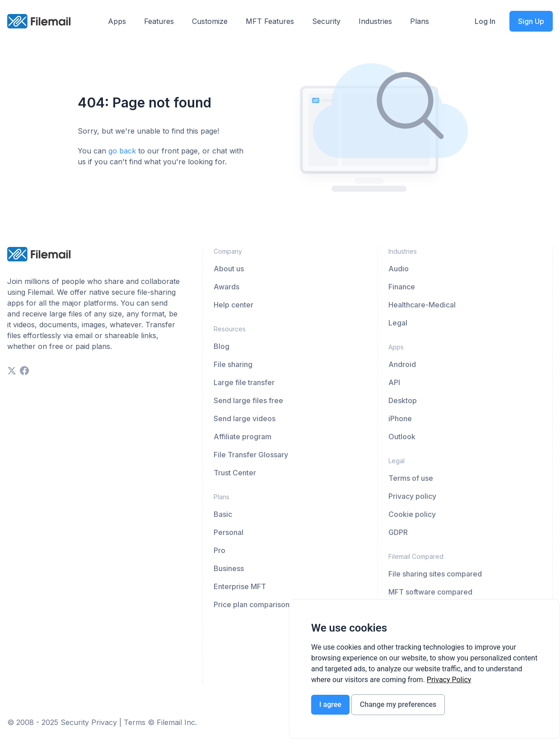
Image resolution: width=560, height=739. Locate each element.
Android (402, 364)
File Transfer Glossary (251, 455)
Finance (402, 287)
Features (159, 21)
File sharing (233, 364)
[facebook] (24, 371)
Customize (210, 21)
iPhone (400, 418)
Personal (229, 532)
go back (122, 151)
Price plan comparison (252, 604)
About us (229, 269)
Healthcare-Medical (422, 305)
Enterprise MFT (240, 586)
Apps (117, 21)
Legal (398, 323)
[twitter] (12, 371)
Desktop (403, 400)
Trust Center (235, 473)
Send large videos (245, 418)
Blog (222, 346)
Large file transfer (244, 382)
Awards (226, 287)
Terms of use (411, 478)
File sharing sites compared (435, 574)
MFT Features (270, 21)
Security (326, 21)
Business (229, 568)
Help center (233, 305)
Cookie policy (412, 514)
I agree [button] (330, 704)
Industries (375, 21)
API (394, 382)
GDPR (398, 532)
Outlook (402, 437)
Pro (219, 550)
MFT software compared (430, 592)
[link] (449, 680)
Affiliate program (243, 437)
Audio (399, 269)
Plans (420, 21)
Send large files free (248, 400)
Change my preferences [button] (398, 704)
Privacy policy (412, 496)
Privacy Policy (449, 680)
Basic (223, 514)
